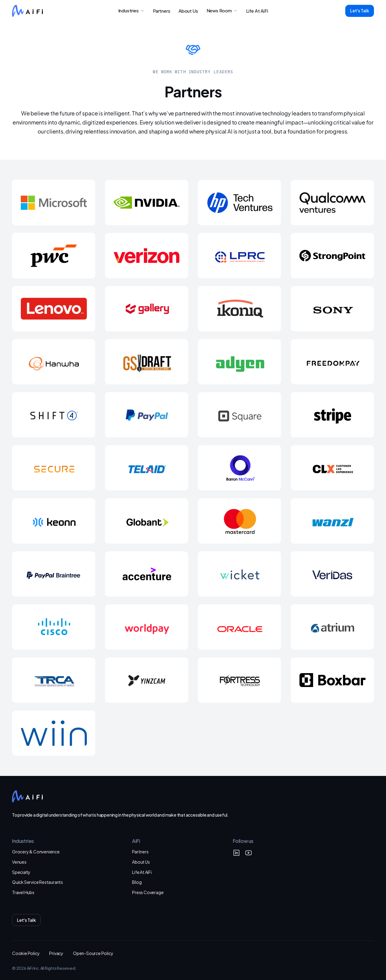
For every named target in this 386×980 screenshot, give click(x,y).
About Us (141, 862)
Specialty (21, 872)
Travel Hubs (23, 892)
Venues (19, 862)
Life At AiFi (142, 872)
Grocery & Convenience (36, 851)
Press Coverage (148, 892)
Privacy (56, 953)
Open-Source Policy (93, 953)
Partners (140, 851)
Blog (137, 882)
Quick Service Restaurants (38, 882)
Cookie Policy (26, 953)
